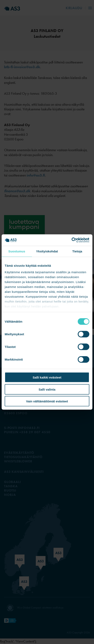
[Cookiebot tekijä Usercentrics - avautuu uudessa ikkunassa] (72, 240)
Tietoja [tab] (77, 251)
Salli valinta (47, 389)
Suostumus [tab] (17, 251)
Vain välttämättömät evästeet (47, 401)
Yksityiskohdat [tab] (47, 251)
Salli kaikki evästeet (47, 377)
